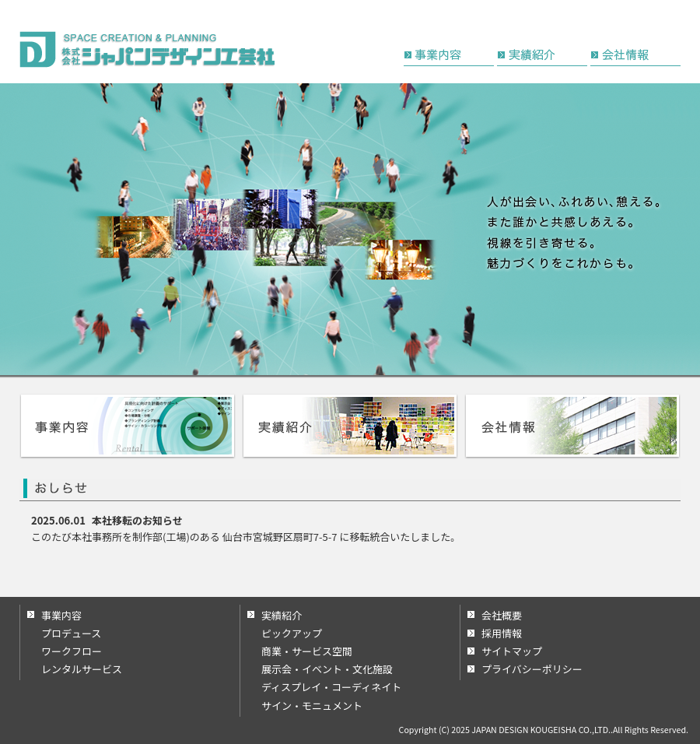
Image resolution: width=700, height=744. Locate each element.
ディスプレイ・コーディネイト (331, 687)
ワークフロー (72, 651)
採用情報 (502, 633)
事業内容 (61, 615)
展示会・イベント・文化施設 (327, 669)
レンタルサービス (82, 669)
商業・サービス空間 (307, 651)
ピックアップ (292, 633)
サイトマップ (512, 651)
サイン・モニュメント (312, 705)
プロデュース (71, 633)
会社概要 (502, 615)
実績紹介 (282, 615)
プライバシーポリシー (532, 669)
